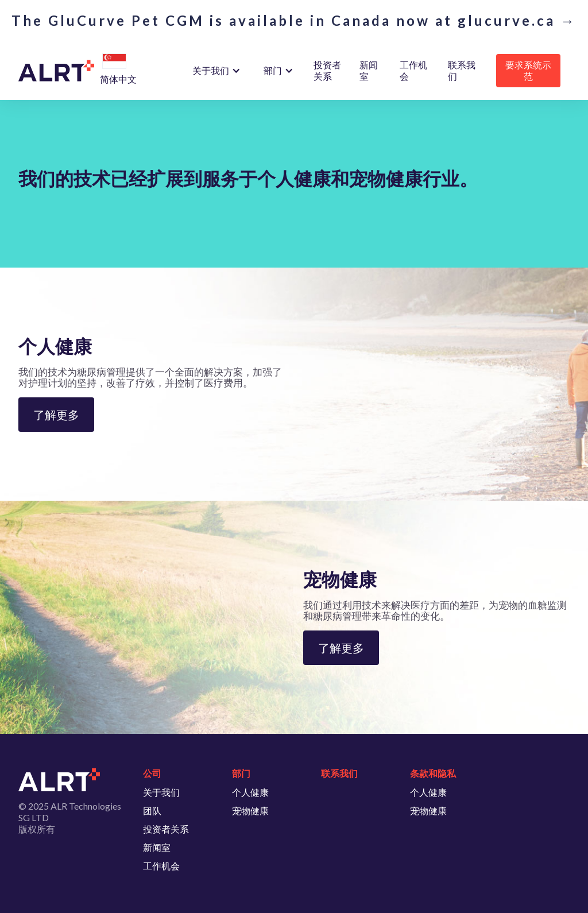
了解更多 (56, 415)
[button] (114, 62)
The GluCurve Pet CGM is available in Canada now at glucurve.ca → (294, 21)
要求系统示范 (528, 70)
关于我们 (161, 792)
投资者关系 (327, 70)
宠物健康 (250, 811)
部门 (273, 70)
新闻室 (369, 70)
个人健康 (250, 792)
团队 (152, 811)
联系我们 (462, 70)
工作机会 (413, 70)
